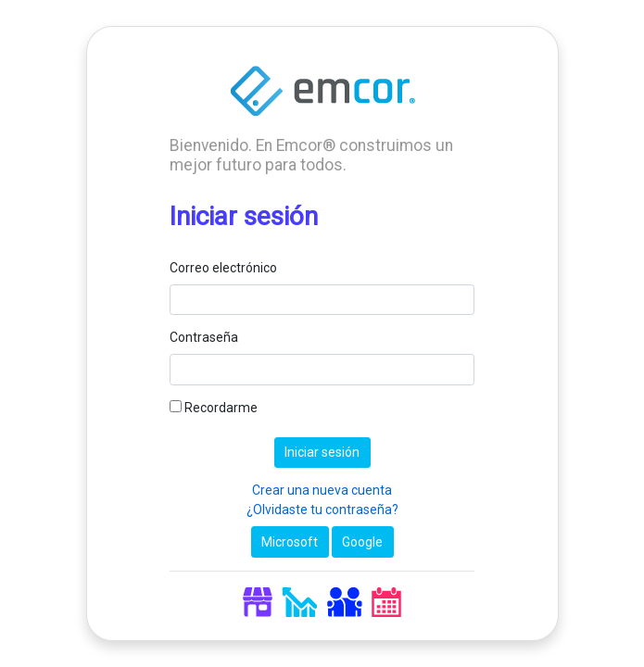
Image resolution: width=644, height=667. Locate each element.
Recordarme (214, 408)
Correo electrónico (223, 268)
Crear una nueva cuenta (322, 490)
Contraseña (204, 337)
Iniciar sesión (322, 452)
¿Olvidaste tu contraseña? (322, 510)
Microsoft (290, 542)
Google (362, 542)
